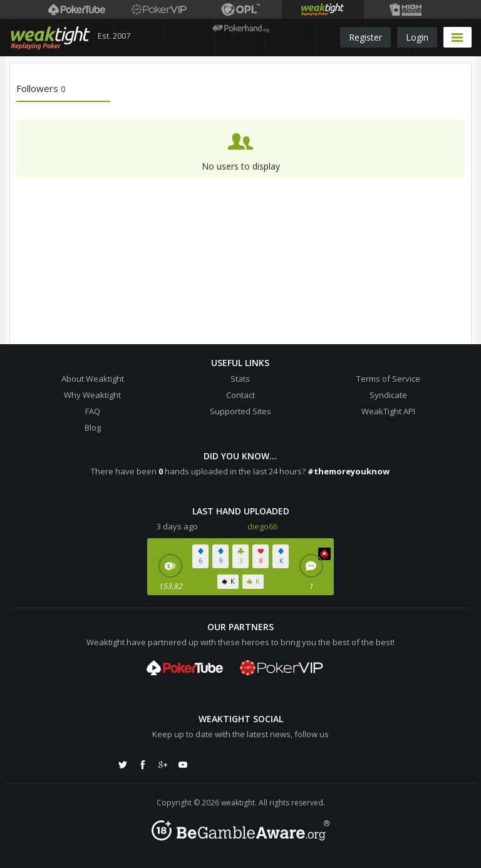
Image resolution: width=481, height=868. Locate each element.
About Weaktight (93, 379)
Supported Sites (240, 411)
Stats (240, 379)
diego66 (262, 526)
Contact (240, 395)
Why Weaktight (92, 395)
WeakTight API (388, 411)
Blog (93, 427)
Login (417, 37)
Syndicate (388, 395)
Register (365, 37)
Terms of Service (388, 379)
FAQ (93, 411)
